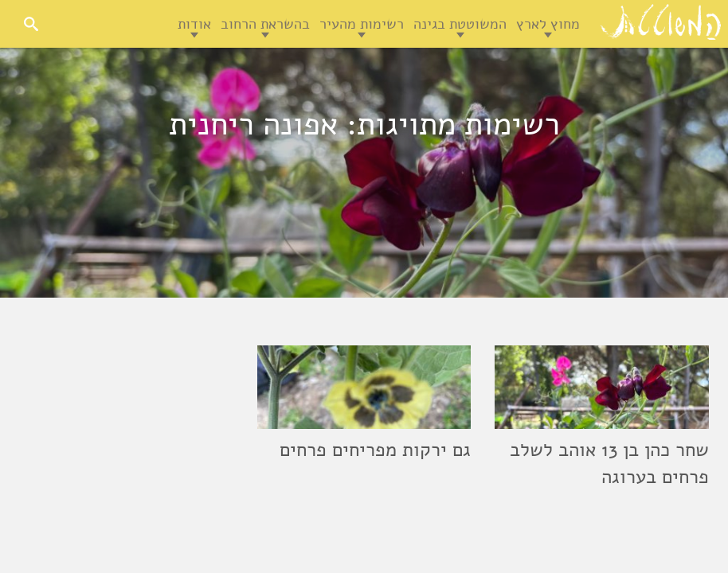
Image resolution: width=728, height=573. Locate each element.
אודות (194, 24)
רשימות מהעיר (362, 24)
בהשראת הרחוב (265, 24)
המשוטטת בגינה (460, 24)
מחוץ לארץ (548, 24)
